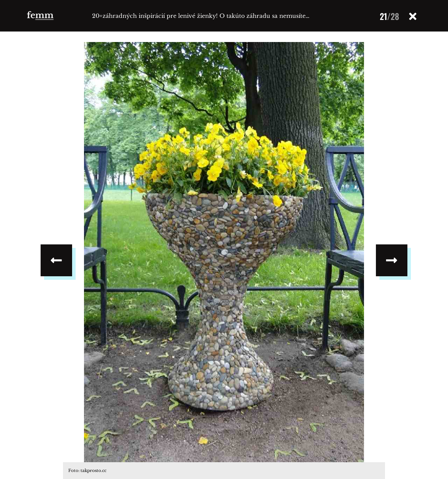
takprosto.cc (93, 470)
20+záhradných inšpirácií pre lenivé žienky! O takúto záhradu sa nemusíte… (201, 16)
